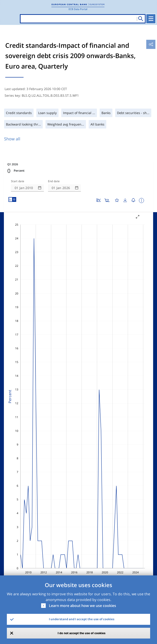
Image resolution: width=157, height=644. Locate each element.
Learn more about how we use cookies (82, 606)
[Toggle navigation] (151, 19)
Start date (18, 181)
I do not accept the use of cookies (82, 633)
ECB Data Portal (78, 9)
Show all (12, 139)
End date (54, 181)
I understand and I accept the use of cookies (82, 619)
